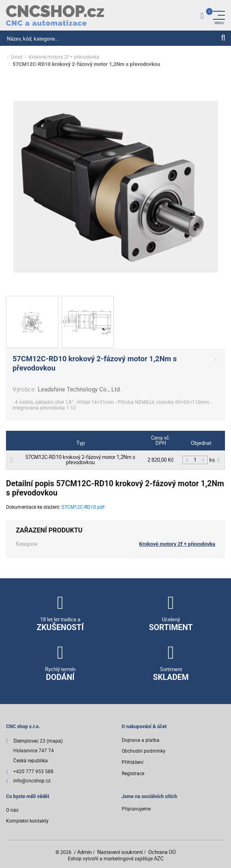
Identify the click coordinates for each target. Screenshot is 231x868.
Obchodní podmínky (144, 751)
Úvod (16, 57)
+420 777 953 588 (33, 772)
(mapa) (55, 741)
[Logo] (55, 15)
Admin (84, 852)
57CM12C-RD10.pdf (83, 507)
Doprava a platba (141, 740)
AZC (159, 858)
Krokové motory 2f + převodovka (64, 57)
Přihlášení (133, 762)
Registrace (133, 773)
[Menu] (219, 15)
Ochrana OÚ (162, 852)
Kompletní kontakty (27, 821)
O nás (12, 810)
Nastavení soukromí (120, 852)
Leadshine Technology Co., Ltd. (80, 389)
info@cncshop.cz (32, 781)
